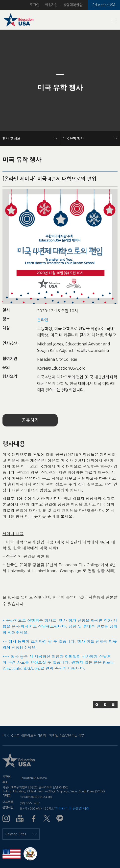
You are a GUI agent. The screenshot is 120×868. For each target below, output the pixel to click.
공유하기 (30, 420)
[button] (9, 88)
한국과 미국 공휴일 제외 (72, 808)
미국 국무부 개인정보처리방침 (24, 736)
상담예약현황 (73, 5)
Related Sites (21, 834)
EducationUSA (104, 5)
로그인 (35, 5)
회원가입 (51, 5)
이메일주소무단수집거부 (66, 736)
